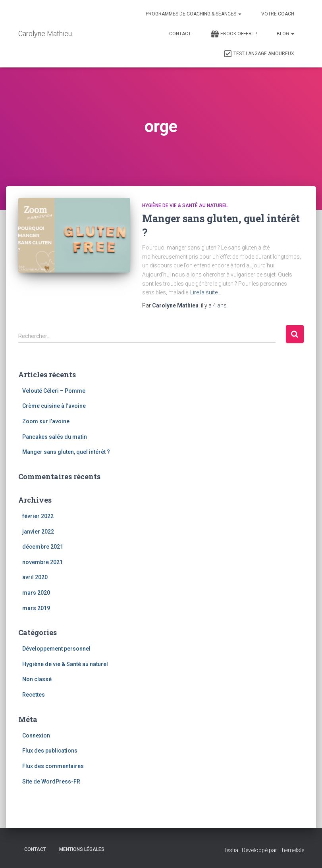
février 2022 (38, 516)
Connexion (36, 735)
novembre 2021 (42, 562)
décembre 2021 (43, 547)
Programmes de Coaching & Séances (194, 14)
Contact (180, 34)
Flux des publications (50, 751)
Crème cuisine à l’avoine (54, 406)
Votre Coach (278, 14)
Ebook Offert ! (234, 34)
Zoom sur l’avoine (46, 421)
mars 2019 (36, 608)
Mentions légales (82, 849)
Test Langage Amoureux (259, 54)
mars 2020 (36, 593)
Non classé (37, 679)
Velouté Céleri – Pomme (54, 391)
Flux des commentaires (53, 766)
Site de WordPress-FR (51, 782)
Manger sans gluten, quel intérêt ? (66, 452)
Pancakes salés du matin (55, 437)
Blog (285, 34)
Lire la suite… (206, 292)
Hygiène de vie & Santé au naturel (185, 205)
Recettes (34, 695)
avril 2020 (35, 577)
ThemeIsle (291, 850)
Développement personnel (56, 649)
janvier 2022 (38, 532)
